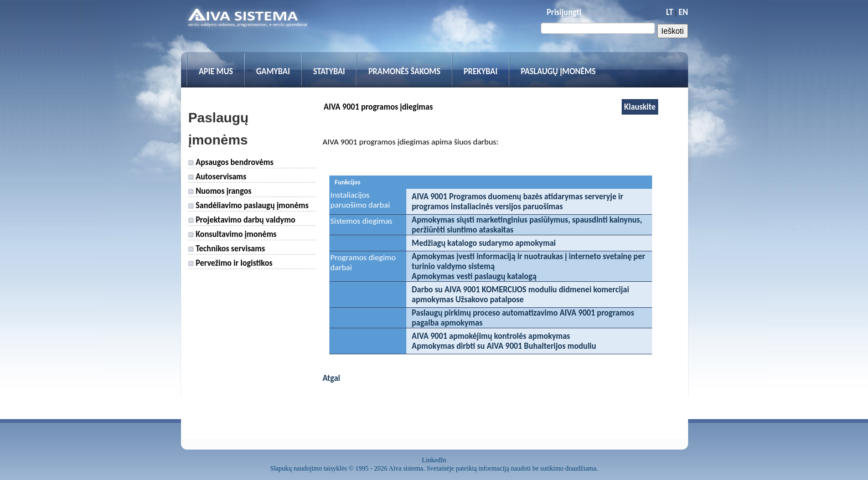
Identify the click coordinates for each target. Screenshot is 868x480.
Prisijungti (564, 12)
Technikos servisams (227, 249)
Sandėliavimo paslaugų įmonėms (248, 205)
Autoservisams (217, 177)
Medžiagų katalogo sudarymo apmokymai (484, 243)
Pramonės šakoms (404, 71)
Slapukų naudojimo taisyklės (309, 468)
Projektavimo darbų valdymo (242, 220)
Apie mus (216, 71)
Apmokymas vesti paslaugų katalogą (474, 276)
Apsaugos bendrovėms (231, 162)
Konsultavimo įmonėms (232, 234)
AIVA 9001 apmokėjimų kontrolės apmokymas (491, 336)
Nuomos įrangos (220, 191)
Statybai (329, 71)
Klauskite (640, 107)
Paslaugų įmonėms (559, 71)
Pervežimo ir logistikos (230, 263)
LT (670, 12)
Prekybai (481, 71)
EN (683, 12)
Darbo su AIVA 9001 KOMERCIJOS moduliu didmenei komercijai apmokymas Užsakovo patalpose (521, 295)
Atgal (332, 378)
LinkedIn (434, 460)
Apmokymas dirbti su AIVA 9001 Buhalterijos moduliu (504, 346)
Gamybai (273, 71)
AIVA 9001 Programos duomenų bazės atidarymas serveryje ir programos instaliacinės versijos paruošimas (518, 202)
